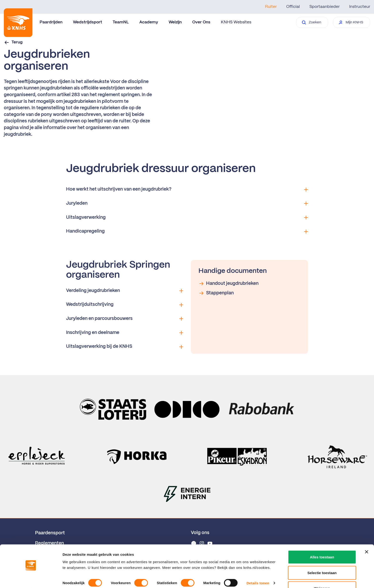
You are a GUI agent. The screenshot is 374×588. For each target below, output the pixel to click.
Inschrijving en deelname (125, 333)
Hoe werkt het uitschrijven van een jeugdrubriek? (187, 189)
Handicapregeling (187, 231)
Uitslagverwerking (187, 218)
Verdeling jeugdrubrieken (125, 291)
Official (293, 7)
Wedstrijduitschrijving (125, 305)
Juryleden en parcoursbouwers (125, 319)
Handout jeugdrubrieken (229, 284)
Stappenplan (216, 293)
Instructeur (360, 7)
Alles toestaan (322, 544)
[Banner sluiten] (367, 539)
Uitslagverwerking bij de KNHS (125, 347)
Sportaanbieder (325, 7)
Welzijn (175, 22)
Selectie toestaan (322, 560)
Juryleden (187, 203)
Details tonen (258, 570)
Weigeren (322, 575)
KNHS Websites (236, 22)
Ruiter (271, 7)
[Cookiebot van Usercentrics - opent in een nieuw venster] (31, 579)
